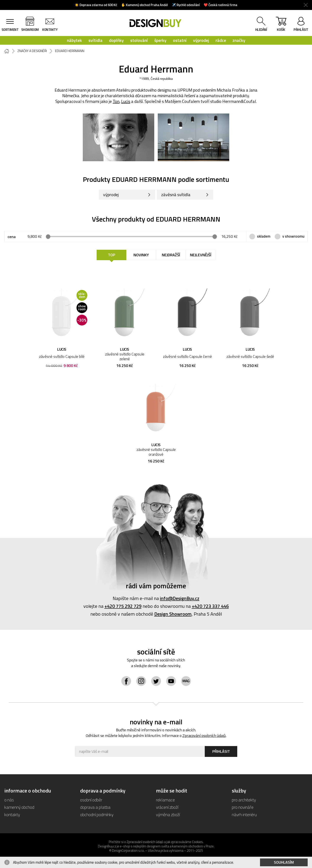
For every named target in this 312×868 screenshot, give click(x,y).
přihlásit (301, 30)
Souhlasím (284, 862)
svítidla (95, 40)
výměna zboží (168, 815)
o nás (9, 800)
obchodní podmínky (97, 815)
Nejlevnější (201, 255)
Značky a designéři (32, 51)
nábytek (74, 40)
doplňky (116, 40)
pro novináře (243, 807)
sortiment (10, 30)
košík (281, 25)
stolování (139, 40)
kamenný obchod (19, 807)
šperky (160, 40)
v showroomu (293, 236)
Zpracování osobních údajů (204, 736)
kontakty (50, 30)
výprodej (201, 40)
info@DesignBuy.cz (180, 598)
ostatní (180, 40)
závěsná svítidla (176, 195)
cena (12, 237)
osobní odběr (91, 800)
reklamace (165, 800)
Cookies (197, 842)
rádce (221, 40)
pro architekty (244, 800)
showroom (30, 30)
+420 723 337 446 (210, 606)
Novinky (141, 255)
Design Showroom (173, 614)
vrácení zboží (167, 807)
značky (239, 40)
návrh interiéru (244, 815)
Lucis (126, 101)
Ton (116, 101)
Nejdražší (171, 255)
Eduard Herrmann (70, 51)
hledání (261, 30)
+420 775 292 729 (123, 606)
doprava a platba (95, 807)
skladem (264, 236)
